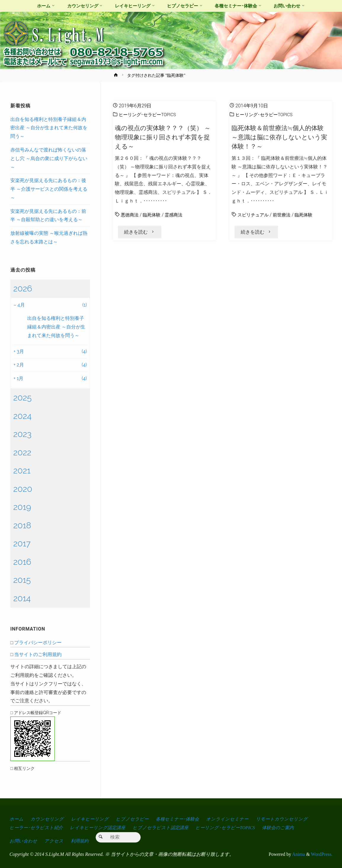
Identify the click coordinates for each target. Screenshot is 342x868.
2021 (22, 470)
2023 (23, 434)
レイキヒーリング (91, 819)
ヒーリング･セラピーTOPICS (149, 115)
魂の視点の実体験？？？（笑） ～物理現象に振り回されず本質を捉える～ (161, 137)
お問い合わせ (24, 841)
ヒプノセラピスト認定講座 (164, 828)
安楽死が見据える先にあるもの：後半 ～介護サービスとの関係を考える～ (49, 189)
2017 (22, 543)
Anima (298, 854)
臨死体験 (153, 215)
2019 (22, 507)
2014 (22, 598)
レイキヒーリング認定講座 (100, 828)
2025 (23, 398)
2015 (22, 580)
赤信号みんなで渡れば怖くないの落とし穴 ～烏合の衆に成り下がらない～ (49, 158)
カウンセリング (48, 819)
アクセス (55, 841)
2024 (23, 416)
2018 (22, 525)
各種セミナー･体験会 (180, 819)
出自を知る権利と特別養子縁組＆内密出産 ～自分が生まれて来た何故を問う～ (49, 128)
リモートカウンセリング (287, 819)
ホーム (17, 819)
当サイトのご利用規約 (38, 654)
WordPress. (322, 854)
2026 (23, 288)
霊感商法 (176, 215)
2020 (23, 489)
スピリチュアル (254, 215)
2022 (22, 452)
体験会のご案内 (285, 828)
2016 (22, 562)
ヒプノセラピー (134, 819)
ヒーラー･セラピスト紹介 (37, 828)
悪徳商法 (130, 215)
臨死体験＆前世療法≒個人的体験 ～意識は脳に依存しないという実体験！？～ (280, 137)
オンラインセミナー (232, 819)
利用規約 (81, 841)
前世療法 (284, 215)
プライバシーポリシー (38, 643)
